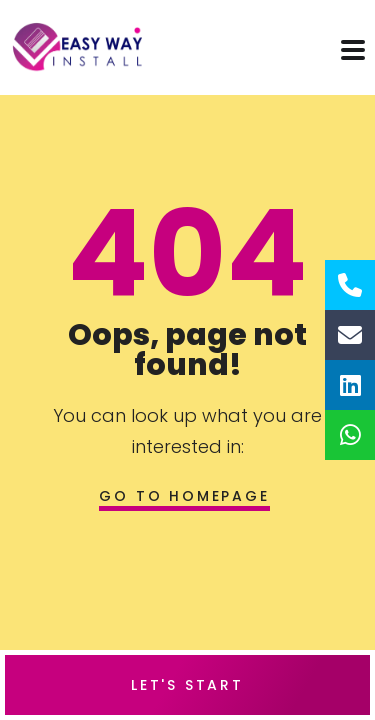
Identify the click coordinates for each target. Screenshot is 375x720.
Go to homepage (184, 496)
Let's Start (187, 685)
